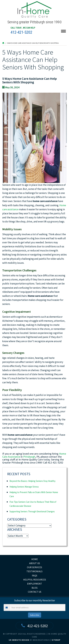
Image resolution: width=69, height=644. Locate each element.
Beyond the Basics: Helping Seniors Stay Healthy (32, 481)
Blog (35, 588)
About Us (35, 563)
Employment (35, 584)
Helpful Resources (35, 580)
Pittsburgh (29, 457)
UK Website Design (19, 640)
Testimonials (34, 571)
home (35, 559)
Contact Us (35, 592)
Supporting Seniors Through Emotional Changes (32, 511)
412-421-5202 (21, 32)
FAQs (35, 576)
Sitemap (56, 640)
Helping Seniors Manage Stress (24, 487)
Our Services (34, 567)
